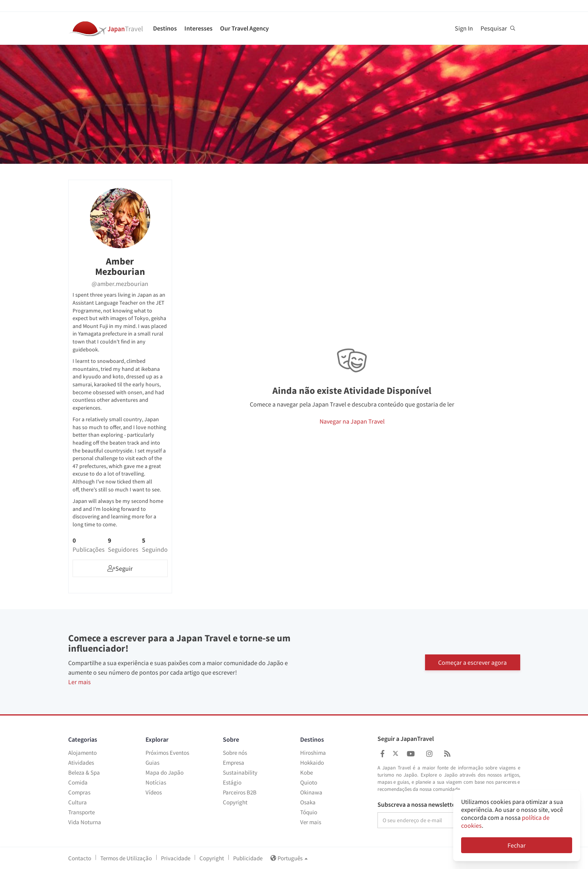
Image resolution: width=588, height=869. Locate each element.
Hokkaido (312, 763)
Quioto (309, 782)
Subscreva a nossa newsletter (418, 805)
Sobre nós (235, 753)
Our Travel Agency (244, 28)
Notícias (156, 782)
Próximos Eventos (167, 753)
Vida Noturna (85, 822)
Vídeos (154, 792)
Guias (152, 763)
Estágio (232, 782)
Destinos (165, 28)
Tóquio (309, 812)
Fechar (517, 845)
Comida (78, 782)
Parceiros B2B (240, 792)
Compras (79, 792)
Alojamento (82, 753)
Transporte (81, 812)
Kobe (306, 772)
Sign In (464, 28)
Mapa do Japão (165, 772)
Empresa (234, 763)
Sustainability (240, 772)
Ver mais (311, 822)
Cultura (78, 802)
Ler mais (79, 682)
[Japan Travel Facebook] (382, 754)
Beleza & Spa (84, 772)
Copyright (235, 802)
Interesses (198, 28)
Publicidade (248, 858)
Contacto (80, 858)
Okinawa (311, 792)
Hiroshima (313, 753)
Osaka (308, 802)
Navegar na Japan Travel (352, 421)
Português (289, 858)
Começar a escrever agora (472, 662)
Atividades (81, 763)
